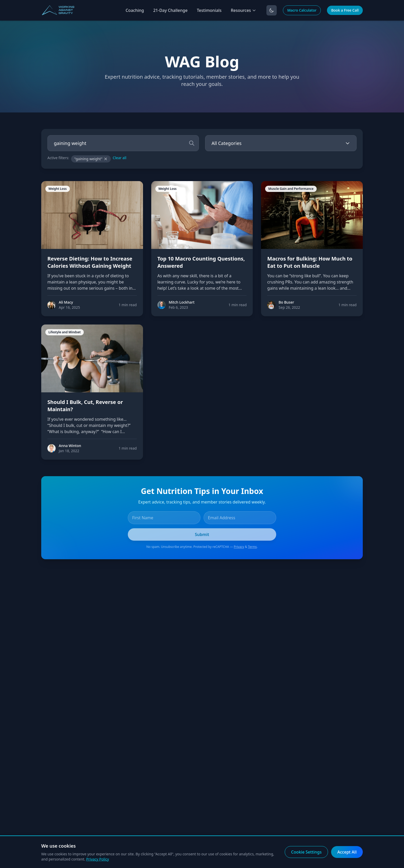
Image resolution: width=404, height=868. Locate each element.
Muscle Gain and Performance (291, 189)
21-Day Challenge (170, 10)
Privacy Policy (98, 859)
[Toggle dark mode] (272, 10)
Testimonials (209, 10)
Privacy (239, 547)
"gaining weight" (91, 159)
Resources (243, 10)
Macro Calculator (302, 10)
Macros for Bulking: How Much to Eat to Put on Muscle (310, 262)
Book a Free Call (345, 10)
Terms (252, 547)
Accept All (347, 852)
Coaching (135, 10)
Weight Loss (58, 189)
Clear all (120, 158)
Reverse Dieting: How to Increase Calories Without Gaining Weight (90, 262)
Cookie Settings (306, 852)
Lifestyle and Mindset (65, 332)
